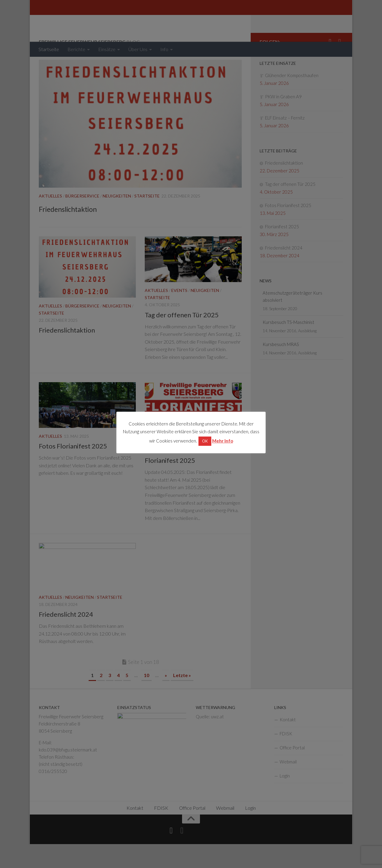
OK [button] (205, 441)
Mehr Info (223, 441)
